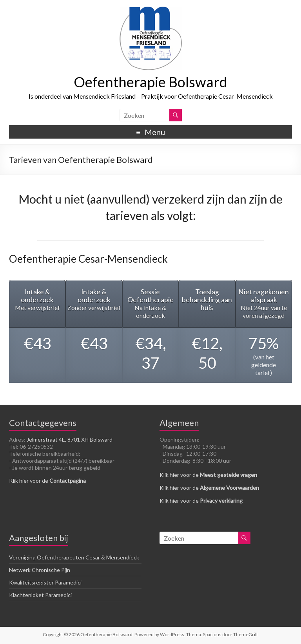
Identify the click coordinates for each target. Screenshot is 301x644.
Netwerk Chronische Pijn (40, 570)
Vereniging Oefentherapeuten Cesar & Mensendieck (74, 557)
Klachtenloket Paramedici (40, 595)
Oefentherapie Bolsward (150, 82)
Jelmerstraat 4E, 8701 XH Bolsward (70, 439)
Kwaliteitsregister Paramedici (45, 582)
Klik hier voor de (47, 481)
